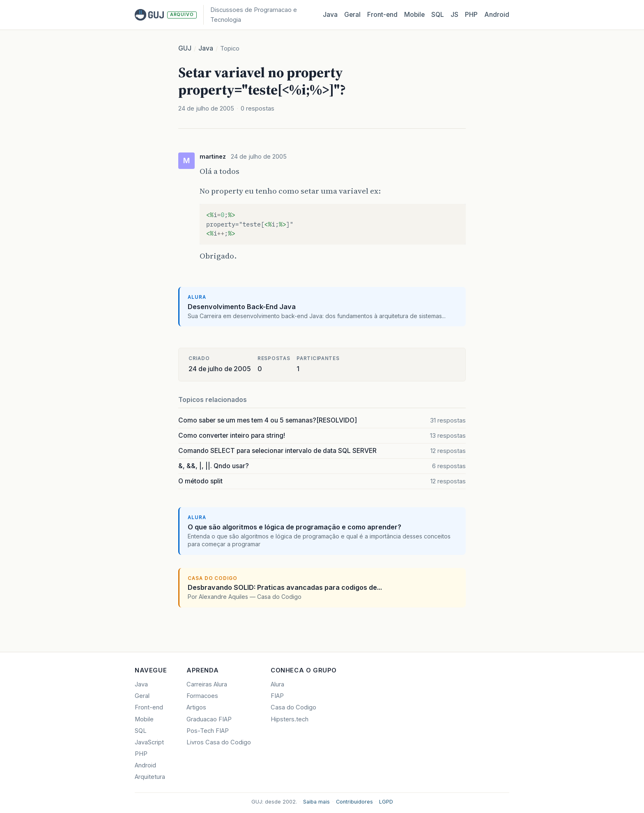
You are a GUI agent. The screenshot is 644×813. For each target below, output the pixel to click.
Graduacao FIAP (209, 719)
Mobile (414, 15)
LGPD (386, 802)
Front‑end (382, 15)
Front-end (149, 707)
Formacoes (202, 696)
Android (497, 15)
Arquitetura (150, 777)
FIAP (277, 696)
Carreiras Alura (207, 684)
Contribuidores (354, 802)
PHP (471, 15)
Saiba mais (316, 802)
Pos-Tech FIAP (208, 731)
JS (454, 15)
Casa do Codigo (293, 707)
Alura (277, 684)
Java (330, 15)
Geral (352, 15)
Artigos (196, 707)
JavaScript (149, 742)
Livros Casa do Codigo (219, 742)
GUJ (185, 48)
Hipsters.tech (290, 719)
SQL (438, 15)
